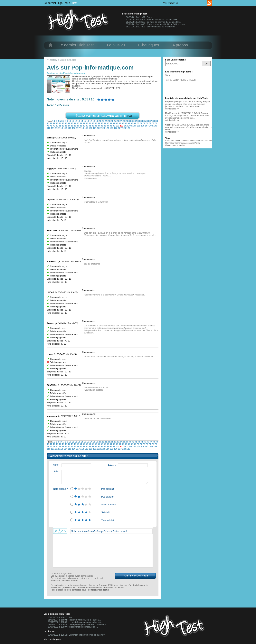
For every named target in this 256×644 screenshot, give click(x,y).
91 (90, 126)
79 (54, 126)
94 (99, 126)
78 (51, 126)
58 (102, 123)
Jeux (172, 141)
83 (66, 126)
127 (120, 128)
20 (100, 121)
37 (151, 121)
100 (118, 126)
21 (103, 121)
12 (76, 121)
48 (72, 123)
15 (85, 121)
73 (147, 123)
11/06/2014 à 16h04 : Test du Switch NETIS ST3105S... (153, 20)
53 (87, 123)
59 (105, 123)
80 (57, 126)
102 (126, 126)
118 (82, 128)
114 (66, 128)
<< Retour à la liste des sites (62, 60)
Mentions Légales (52, 639)
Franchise (179, 143)
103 (130, 126)
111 (53, 128)
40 (48, 123)
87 (78, 126)
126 (116, 128)
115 (70, 128)
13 (79, 121)
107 (147, 126)
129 (128, 128)
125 (112, 128)
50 (78, 123)
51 (81, 123)
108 (151, 126)
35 (145, 121)
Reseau (208, 141)
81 (60, 126)
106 (143, 126)
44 (60, 123)
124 (107, 128)
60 (108, 123)
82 (63, 126)
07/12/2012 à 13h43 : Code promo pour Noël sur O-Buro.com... (156, 24)
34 (142, 121)
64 (120, 123)
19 (97, 121)
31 (133, 121)
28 (124, 121)
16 (88, 121)
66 (126, 123)
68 (132, 123)
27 (121, 121)
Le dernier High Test (76, 45)
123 (103, 128)
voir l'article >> (172, 109)
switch (178, 141)
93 (96, 126)
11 (73, 121)
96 (105, 126)
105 (139, 126)
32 (136, 121)
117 (78, 128)
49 (75, 123)
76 (156, 123)
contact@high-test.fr (99, 590)
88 (81, 126)
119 (86, 128)
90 (87, 126)
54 (90, 123)
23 (109, 121)
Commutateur (194, 141)
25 (115, 121)
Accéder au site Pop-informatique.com (66, 73)
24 (112, 121)
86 (75, 126)
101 (122, 126)
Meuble (182, 145)
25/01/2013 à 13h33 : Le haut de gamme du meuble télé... (154, 22)
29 (127, 121)
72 (144, 123)
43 (57, 123)
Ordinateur (170, 143)
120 (91, 128)
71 (141, 123)
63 (117, 123)
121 (95, 128)
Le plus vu (116, 45)
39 (157, 121)
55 (93, 123)
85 (72, 126)
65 (123, 123)
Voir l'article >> (171, 3)
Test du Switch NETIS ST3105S (180, 80)
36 (148, 121)
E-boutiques (149, 45)
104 (134, 126)
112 (57, 128)
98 (111, 126)
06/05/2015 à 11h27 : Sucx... (140, 17)
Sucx (74, 3)
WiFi (203, 141)
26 (118, 121)
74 (150, 123)
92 (93, 126)
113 (61, 128)
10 (70, 121)
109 (155, 126)
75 (153, 123)
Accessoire (189, 143)
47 (69, 123)
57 (99, 123)
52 (84, 123)
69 (135, 123)
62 (114, 123)
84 (69, 126)
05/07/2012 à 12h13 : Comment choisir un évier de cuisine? (76, 635)
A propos (180, 45)
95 (102, 126)
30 (130, 121)
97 (108, 126)
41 (51, 123)
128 (124, 128)
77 (48, 126)
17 (91, 121)
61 (111, 123)
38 (154, 121)
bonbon (184, 141)
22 (106, 121)
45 (63, 123)
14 (82, 121)
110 (49, 128)
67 (129, 123)
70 (138, 123)
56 (96, 123)
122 (99, 128)
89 (84, 126)
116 (74, 128)
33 (139, 121)
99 (114, 126)
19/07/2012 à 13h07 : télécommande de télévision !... (152, 27)
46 (66, 123)
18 (94, 121)
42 (54, 123)
